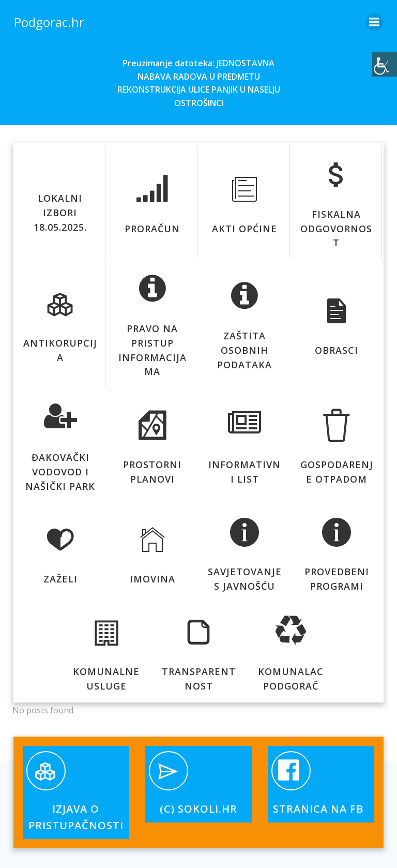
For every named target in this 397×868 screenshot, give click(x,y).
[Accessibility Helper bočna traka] (385, 64)
